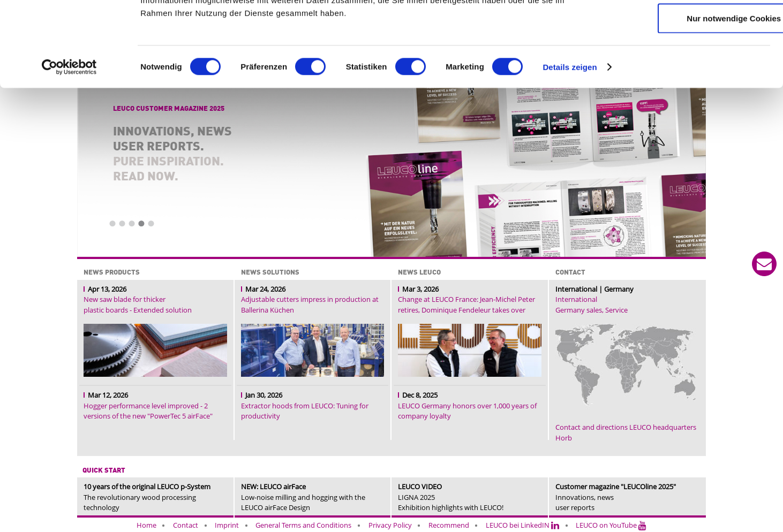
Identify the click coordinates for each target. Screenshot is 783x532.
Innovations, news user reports (616, 497)
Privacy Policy (390, 525)
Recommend (449, 525)
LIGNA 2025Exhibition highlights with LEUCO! (451, 497)
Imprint (227, 525)
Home (146, 525)
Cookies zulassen (694, 28)
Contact (186, 525)
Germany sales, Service (592, 310)
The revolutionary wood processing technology (147, 497)
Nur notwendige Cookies (694, 96)
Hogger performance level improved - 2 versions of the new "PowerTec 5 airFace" (148, 411)
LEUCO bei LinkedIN (522, 525)
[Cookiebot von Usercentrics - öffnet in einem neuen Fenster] (69, 145)
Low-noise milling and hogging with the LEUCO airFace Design (303, 497)
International (576, 299)
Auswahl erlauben (694, 62)
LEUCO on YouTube (611, 525)
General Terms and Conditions (303, 525)
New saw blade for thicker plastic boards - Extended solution (138, 305)
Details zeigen (570, 144)
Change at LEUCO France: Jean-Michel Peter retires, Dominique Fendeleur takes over (466, 305)
